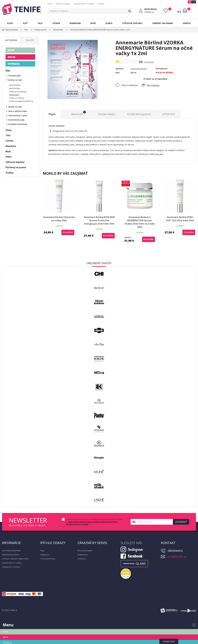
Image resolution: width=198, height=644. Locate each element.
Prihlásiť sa (149, 12)
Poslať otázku (107, 114)
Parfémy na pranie (163, 23)
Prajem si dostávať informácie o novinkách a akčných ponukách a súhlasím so (94, 522)
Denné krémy (15, 85)
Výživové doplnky (132, 23)
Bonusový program (85, 551)
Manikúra (75, 23)
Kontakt (101, 4)
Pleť (25, 23)
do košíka (68, 232)
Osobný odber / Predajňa (84, 4)
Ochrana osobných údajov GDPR (15, 559)
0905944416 (175, 551)
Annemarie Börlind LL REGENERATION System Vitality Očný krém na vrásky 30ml (140, 222)
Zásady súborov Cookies (12, 563)
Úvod (50, 4)
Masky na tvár (15, 107)
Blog (42, 551)
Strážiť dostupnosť (139, 114)
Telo (40, 23)
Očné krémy (14, 95)
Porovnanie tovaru (48, 559)
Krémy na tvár (15, 80)
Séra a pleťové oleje (18, 111)
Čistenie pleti (15, 76)
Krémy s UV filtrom (17, 98)
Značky (187, 23)
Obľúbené (82, 559)
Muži (93, 23)
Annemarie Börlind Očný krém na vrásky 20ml (59, 219)
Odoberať (181, 522)
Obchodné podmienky (11, 551)
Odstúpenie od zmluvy (11, 567)
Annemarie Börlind (139, 69)
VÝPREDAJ (14, 64)
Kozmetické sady (16, 120)
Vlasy (10, 23)
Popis (52, 114)
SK (190, 2)
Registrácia (45, 555)
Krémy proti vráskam (18, 92)
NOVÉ (11, 50)
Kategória (11, 40)
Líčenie (56, 23)
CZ (194, 2)
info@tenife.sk (177, 557)
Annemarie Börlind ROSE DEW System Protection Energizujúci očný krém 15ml (99, 220)
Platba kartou (83, 555)
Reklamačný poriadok (11, 555)
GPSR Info (169, 114)
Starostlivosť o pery (18, 115)
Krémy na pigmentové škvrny (21, 101)
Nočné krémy (15, 88)
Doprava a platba (63, 4)
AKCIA (11, 57)
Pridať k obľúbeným (127, 85)
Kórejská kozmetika (18, 124)
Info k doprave (150, 85)
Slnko (109, 23)
